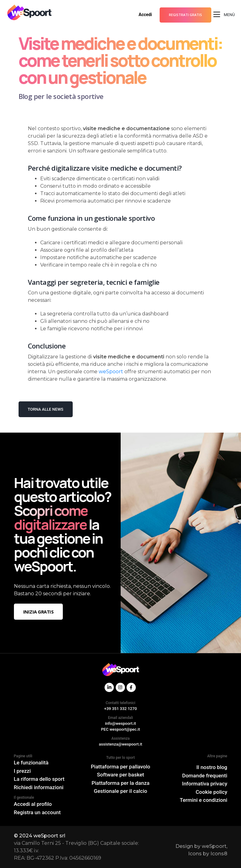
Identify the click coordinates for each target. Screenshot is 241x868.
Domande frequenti (205, 776)
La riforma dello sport (39, 779)
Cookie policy (212, 792)
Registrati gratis (185, 15)
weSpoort (111, 372)
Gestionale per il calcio (120, 791)
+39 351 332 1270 (121, 709)
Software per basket (120, 775)
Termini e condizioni (203, 800)
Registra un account (37, 812)
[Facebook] (131, 687)
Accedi (145, 15)
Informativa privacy (204, 784)
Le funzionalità (31, 763)
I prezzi (22, 771)
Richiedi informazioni (39, 787)
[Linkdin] (109, 687)
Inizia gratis (39, 612)
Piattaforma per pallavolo (121, 767)
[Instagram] (120, 687)
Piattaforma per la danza (120, 783)
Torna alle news (46, 409)
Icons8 (219, 854)
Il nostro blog (212, 767)
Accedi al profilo (33, 804)
